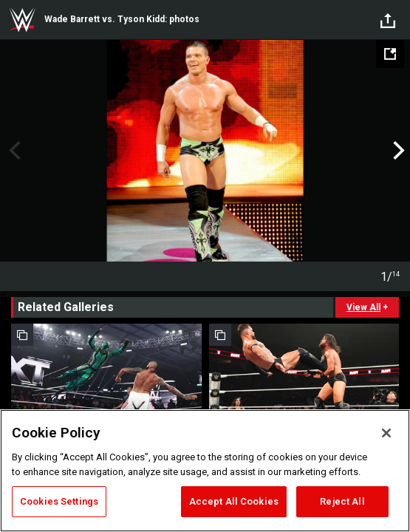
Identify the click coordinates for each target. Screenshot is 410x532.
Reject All (342, 501)
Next (397, 151)
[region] (205, 471)
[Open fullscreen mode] (390, 54)
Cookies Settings (59, 501)
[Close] (386, 433)
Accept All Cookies (234, 501)
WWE (22, 20)
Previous (13, 151)
